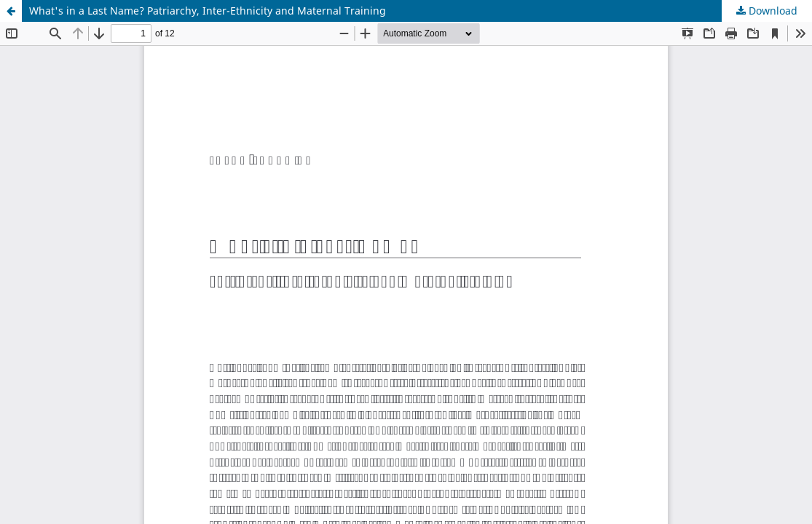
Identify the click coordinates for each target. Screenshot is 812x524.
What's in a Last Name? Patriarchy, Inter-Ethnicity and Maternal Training (208, 11)
